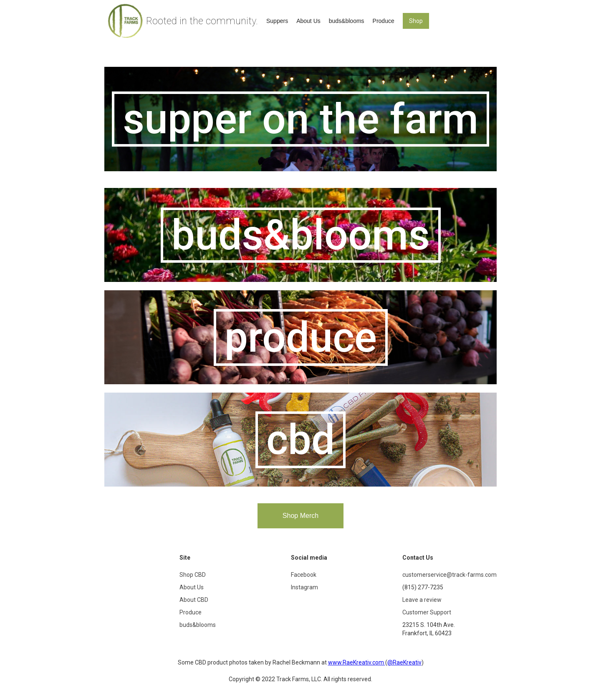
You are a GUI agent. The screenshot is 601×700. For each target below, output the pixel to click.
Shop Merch (300, 516)
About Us (308, 21)
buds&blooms (347, 21)
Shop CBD (193, 575)
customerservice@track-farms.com (449, 575)
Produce (384, 21)
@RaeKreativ (404, 662)
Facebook (304, 575)
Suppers (277, 21)
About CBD (194, 600)
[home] (183, 21)
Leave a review (422, 600)
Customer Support (427, 612)
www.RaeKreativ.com (357, 662)
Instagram (304, 587)
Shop (416, 21)
